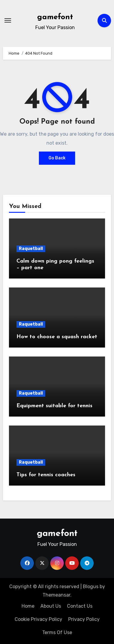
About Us (51, 606)
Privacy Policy (84, 619)
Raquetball (31, 249)
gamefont (55, 17)
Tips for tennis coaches (46, 475)
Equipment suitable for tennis (54, 406)
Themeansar (56, 595)
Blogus (91, 587)
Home (28, 606)
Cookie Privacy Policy (38, 619)
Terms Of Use (57, 632)
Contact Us (80, 606)
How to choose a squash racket (57, 337)
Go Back (57, 158)
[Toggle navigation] (8, 20)
